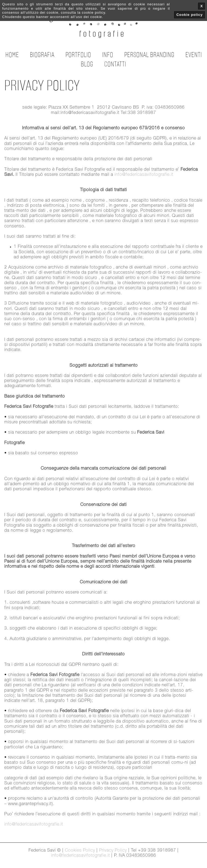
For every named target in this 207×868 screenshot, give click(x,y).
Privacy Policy (113, 851)
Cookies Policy (80, 851)
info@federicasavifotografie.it (144, 175)
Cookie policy (189, 15)
